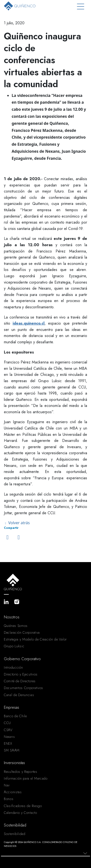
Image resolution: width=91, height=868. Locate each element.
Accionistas (13, 792)
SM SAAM (12, 750)
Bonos (9, 799)
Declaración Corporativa (22, 632)
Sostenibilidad (15, 834)
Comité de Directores (20, 681)
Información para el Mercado (26, 778)
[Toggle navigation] (81, 7)
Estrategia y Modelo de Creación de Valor (35, 639)
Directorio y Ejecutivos (21, 674)
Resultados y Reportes (21, 772)
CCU (7, 723)
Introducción (13, 667)
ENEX (8, 743)
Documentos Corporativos (24, 688)
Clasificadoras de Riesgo (23, 806)
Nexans (9, 737)
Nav (7, 785)
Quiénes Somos (16, 626)
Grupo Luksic (14, 646)
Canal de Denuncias (19, 695)
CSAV (8, 730)
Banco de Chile (15, 716)
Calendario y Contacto (21, 813)
